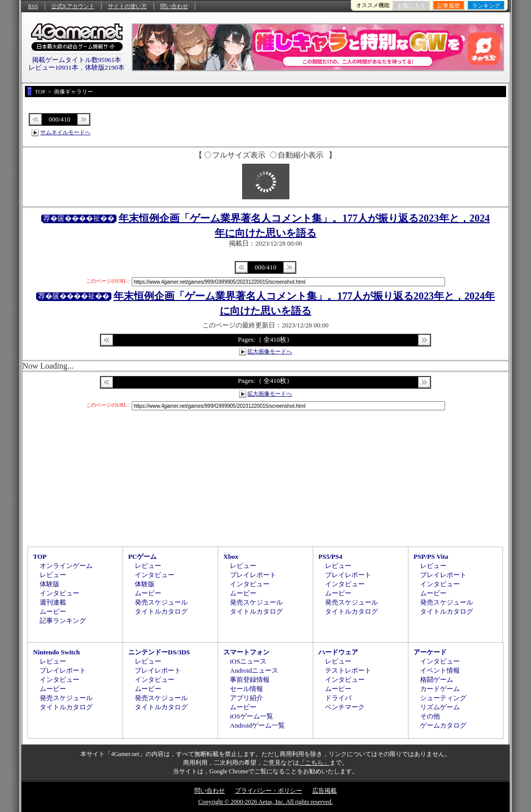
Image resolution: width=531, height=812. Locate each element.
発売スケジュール (161, 602)
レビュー (53, 575)
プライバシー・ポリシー (269, 791)
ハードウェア (338, 652)
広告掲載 (324, 791)
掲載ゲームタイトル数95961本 (77, 60)
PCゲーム (142, 557)
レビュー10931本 (53, 67)
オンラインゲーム (66, 566)
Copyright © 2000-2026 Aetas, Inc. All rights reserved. (265, 802)
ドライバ (338, 698)
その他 (430, 716)
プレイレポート (253, 575)
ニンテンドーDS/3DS (159, 652)
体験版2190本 (105, 67)
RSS (33, 6)
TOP (40, 557)
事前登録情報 (250, 680)
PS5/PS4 (330, 557)
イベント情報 (440, 670)
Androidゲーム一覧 (257, 725)
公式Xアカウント (73, 6)
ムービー (53, 611)
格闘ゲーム (437, 680)
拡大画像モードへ (270, 351)
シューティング (443, 698)
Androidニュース (254, 670)
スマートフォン (246, 652)
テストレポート (348, 670)
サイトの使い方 (127, 6)
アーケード (430, 652)
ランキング (486, 6)
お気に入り (411, 6)
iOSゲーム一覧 (252, 716)
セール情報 (246, 689)
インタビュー (60, 593)
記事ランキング (63, 621)
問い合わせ (174, 6)
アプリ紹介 (246, 698)
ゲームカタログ (443, 725)
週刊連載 (53, 602)
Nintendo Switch (56, 652)
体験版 (50, 584)
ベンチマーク (345, 707)
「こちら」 (314, 763)
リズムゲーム (440, 707)
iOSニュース (248, 661)
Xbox (231, 557)
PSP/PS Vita (431, 557)
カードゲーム (440, 689)
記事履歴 (449, 6)
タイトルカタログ (161, 611)
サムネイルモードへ (65, 132)
